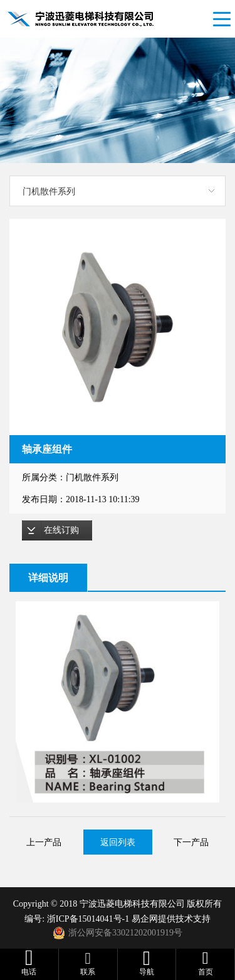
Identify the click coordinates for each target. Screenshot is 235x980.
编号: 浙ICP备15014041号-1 (78, 919)
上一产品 (44, 842)
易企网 (145, 919)
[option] (118, 327)
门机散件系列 (49, 191)
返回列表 (118, 842)
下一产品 (191, 842)
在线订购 (61, 530)
